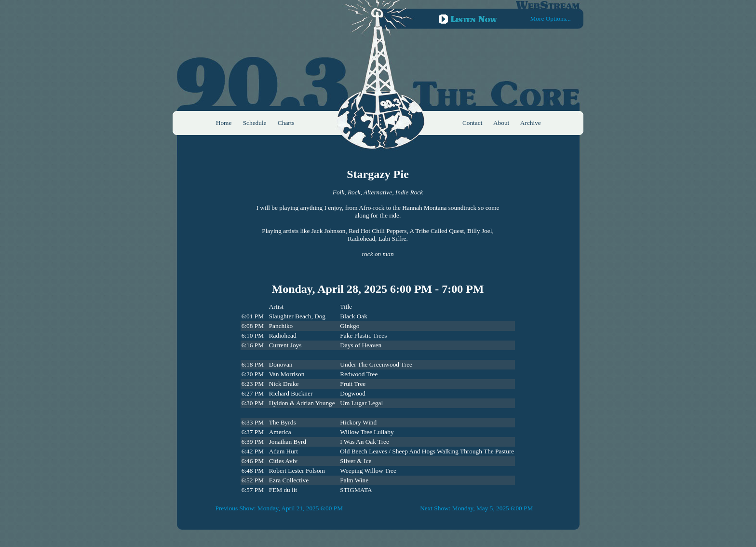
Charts (286, 123)
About (501, 123)
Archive (531, 123)
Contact (472, 123)
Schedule (255, 123)
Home (224, 123)
